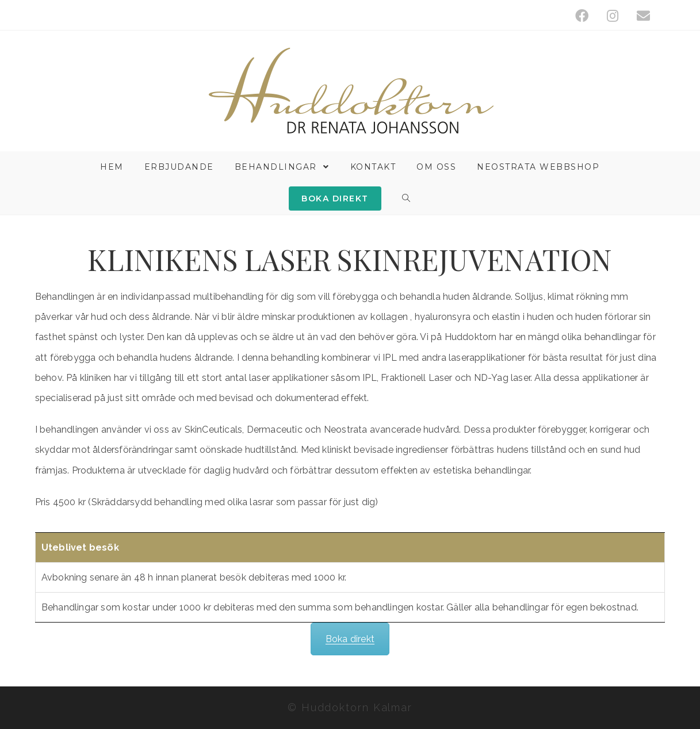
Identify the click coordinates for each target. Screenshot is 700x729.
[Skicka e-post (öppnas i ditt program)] (639, 16)
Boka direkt (350, 639)
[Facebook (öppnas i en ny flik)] (582, 16)
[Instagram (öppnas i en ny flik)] (613, 16)
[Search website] (407, 199)
